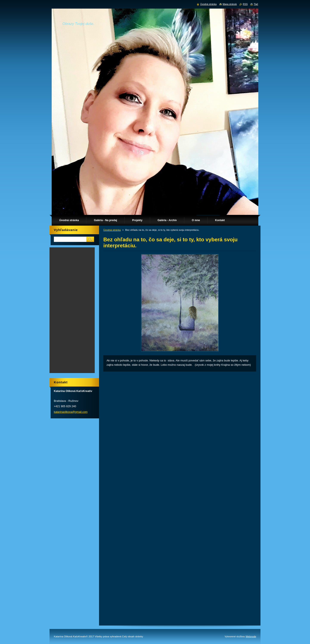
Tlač (256, 4)
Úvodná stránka (112, 230)
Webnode (251, 636)
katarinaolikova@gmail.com (71, 412)
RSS (245, 4)
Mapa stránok (230, 4)
